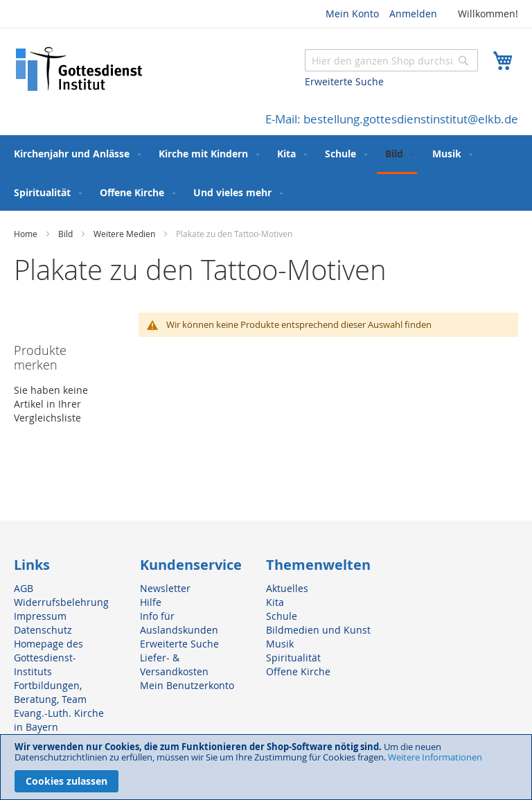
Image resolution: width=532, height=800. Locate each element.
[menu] (266, 173)
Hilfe (151, 602)
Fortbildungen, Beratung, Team (50, 692)
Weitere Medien (125, 234)
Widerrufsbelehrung (61, 602)
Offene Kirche (298, 671)
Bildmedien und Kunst (318, 630)
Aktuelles (287, 588)
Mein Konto (352, 14)
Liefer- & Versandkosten (174, 664)
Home (27, 234)
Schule (282, 616)
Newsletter (165, 588)
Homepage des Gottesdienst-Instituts (48, 658)
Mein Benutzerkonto (187, 685)
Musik (280, 644)
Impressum (40, 616)
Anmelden (413, 14)
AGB (24, 588)
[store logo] (80, 69)
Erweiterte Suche (344, 81)
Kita (275, 602)
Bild (66, 234)
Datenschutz (43, 630)
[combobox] (391, 60)
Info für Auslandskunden (179, 623)
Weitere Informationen (435, 757)
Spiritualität (293, 658)
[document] (266, 767)
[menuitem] (74, 154)
